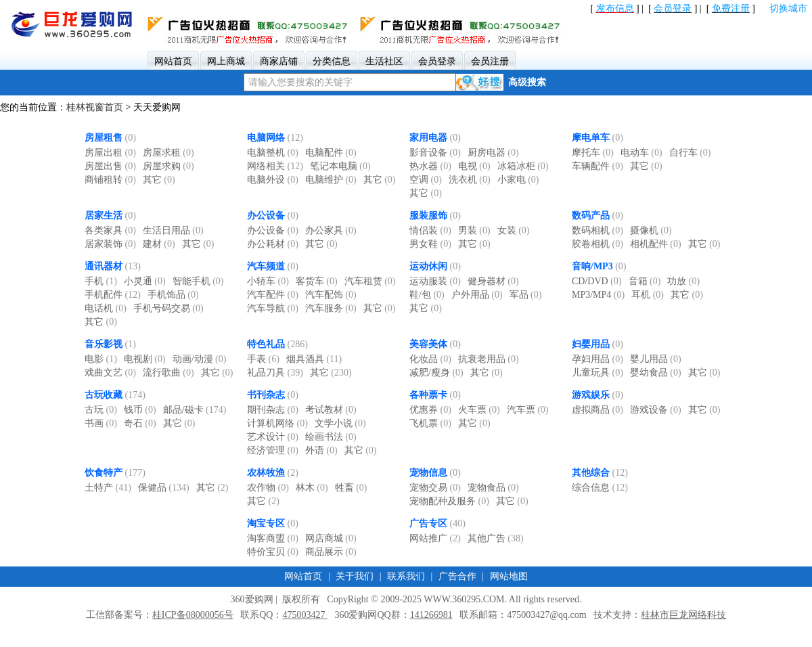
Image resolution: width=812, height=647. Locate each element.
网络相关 (275, 166)
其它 (159, 180)
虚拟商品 (597, 410)
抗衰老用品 (489, 359)
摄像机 (651, 230)
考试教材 (331, 410)
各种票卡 (428, 395)
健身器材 (493, 281)
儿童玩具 (597, 373)
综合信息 (600, 488)
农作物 (268, 488)
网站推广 (435, 538)
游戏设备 (656, 410)
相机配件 (656, 244)
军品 (526, 295)
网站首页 (303, 576)
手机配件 (113, 295)
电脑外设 (273, 180)
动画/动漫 (200, 359)
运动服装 (435, 281)
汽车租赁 (370, 281)
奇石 (140, 423)
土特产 (108, 488)
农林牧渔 (266, 473)
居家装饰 (110, 244)
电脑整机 (273, 153)
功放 (683, 281)
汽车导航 (273, 308)
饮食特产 (104, 473)
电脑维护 (331, 180)
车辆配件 (597, 166)
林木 (312, 488)
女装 (514, 230)
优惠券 (430, 410)
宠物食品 (493, 488)
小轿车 (268, 281)
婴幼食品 (656, 373)
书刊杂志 (266, 395)
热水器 (430, 166)
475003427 (305, 615)
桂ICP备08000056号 (193, 615)
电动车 (641, 153)
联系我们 (406, 576)
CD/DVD (597, 281)
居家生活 (104, 216)
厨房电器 (493, 153)
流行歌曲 (168, 373)
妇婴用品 (591, 344)
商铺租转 (110, 180)
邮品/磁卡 (195, 410)
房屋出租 (110, 153)
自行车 (690, 153)
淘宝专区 (266, 523)
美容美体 (428, 344)
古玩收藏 (104, 395)
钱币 (140, 410)
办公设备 (266, 216)
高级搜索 (527, 82)
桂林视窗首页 (95, 107)
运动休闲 (428, 266)
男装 (474, 230)
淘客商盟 (273, 538)
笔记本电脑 (340, 166)
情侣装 (430, 230)
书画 (101, 423)
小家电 (518, 180)
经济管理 (273, 450)
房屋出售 (110, 166)
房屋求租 (168, 153)
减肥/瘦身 (436, 373)
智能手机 (198, 281)
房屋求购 (168, 166)
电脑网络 (266, 138)
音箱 (645, 281)
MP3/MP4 (598, 295)
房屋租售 (104, 138)
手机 (101, 281)
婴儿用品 (656, 359)
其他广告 (496, 538)
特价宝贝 (273, 552)
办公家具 (331, 230)
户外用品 (477, 295)
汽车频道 (266, 266)
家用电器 (428, 138)
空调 (426, 180)
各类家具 (110, 230)
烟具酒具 (314, 359)
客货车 (317, 281)
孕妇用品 (597, 359)
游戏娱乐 (591, 395)
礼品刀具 (275, 373)
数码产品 (591, 216)
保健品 (164, 488)
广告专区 (428, 523)
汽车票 (528, 410)
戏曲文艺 (110, 373)
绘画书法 (331, 437)
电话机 (106, 308)
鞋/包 (427, 295)
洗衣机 (470, 180)
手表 (263, 359)
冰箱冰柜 (523, 166)
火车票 (479, 410)
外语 (321, 450)
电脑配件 (331, 153)
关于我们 (355, 576)
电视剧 (145, 359)
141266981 (431, 615)
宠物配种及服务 (449, 501)
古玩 (101, 410)
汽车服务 (331, 308)
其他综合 (591, 473)
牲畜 (351, 488)
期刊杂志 (273, 410)
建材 (159, 244)
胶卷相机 (597, 244)
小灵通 (145, 281)
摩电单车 (591, 138)
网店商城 (331, 538)
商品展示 (331, 552)
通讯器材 (104, 266)
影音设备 (435, 153)
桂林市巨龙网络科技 (683, 615)
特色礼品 (266, 344)
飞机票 (430, 423)
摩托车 (593, 153)
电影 (101, 359)
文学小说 (340, 423)
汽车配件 (273, 295)
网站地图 (509, 576)
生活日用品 (173, 230)
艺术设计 (273, 437)
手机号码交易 (168, 308)
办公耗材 (273, 244)
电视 (474, 166)
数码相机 (597, 230)
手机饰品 (173, 295)
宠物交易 (435, 488)
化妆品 (430, 359)
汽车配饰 (331, 295)
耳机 (648, 295)
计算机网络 (277, 423)
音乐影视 (104, 344)
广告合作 (457, 576)
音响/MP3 (592, 266)
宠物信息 (428, 473)
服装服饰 (428, 216)
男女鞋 (430, 244)
